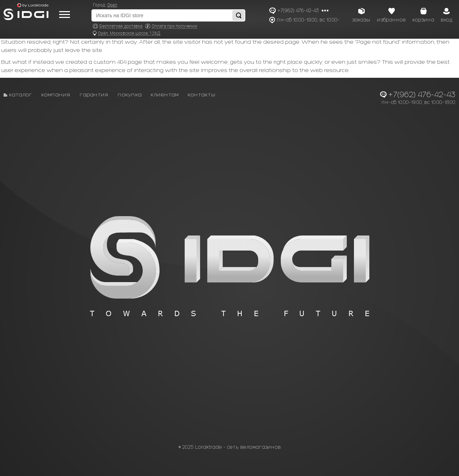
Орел (112, 5)
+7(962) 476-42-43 (298, 11)
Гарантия (94, 94)
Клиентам (165, 94)
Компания (56, 94)
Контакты (202, 94)
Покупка (130, 94)
